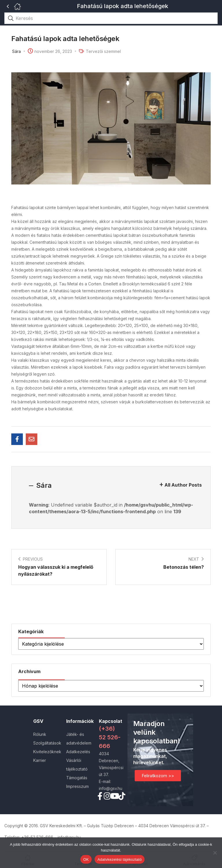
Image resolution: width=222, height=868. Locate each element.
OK (86, 859)
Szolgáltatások (47, 743)
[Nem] (215, 853)
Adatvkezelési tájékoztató (120, 859)
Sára (16, 51)
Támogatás (77, 778)
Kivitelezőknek (47, 752)
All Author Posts (183, 485)
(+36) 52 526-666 (110, 737)
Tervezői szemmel (103, 51)
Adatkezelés (78, 752)
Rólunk (40, 734)
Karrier (40, 760)
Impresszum (77, 786)
